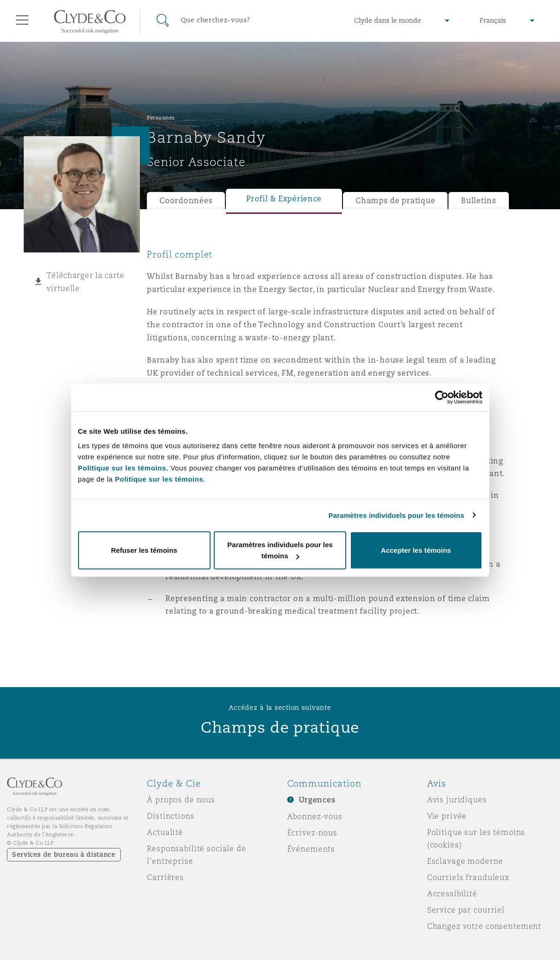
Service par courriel (466, 910)
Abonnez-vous (315, 816)
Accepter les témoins (416, 550)
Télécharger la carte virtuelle (86, 282)
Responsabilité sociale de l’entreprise (197, 855)
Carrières (165, 877)
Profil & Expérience (284, 199)
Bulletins (479, 201)
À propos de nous (181, 800)
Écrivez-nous (312, 833)
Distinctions (171, 816)
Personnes (161, 118)
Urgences (317, 800)
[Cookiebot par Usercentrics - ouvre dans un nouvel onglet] (442, 397)
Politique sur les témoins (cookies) (476, 838)
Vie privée (447, 816)
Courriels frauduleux (468, 877)
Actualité (165, 832)
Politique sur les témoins (159, 479)
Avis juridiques (457, 800)
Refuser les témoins (144, 550)
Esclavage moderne (465, 861)
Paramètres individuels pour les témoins (396, 515)
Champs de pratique (395, 201)
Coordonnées (186, 201)
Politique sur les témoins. (123, 468)
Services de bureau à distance (64, 854)
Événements (311, 849)
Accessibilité (452, 894)
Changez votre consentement (484, 926)
